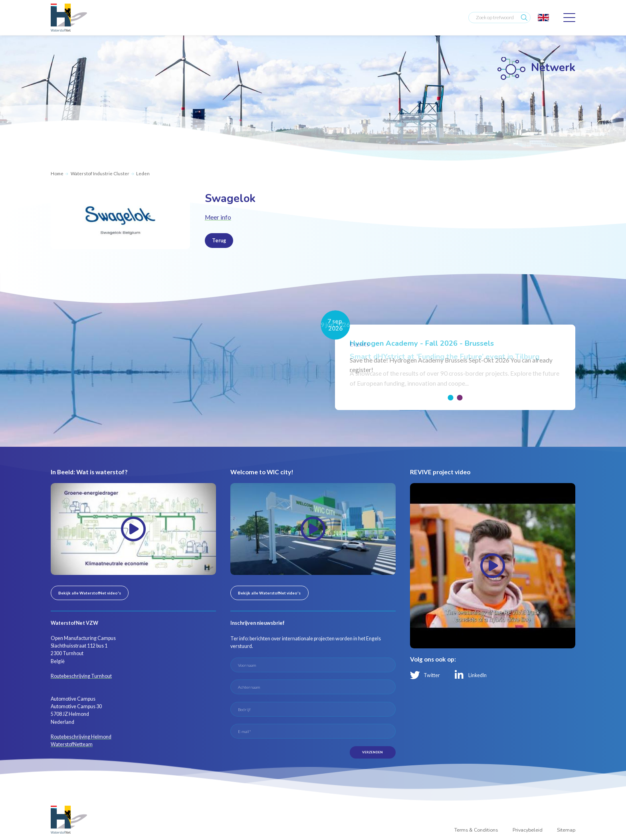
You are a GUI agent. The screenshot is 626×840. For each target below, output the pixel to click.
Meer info (218, 217)
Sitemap (566, 831)
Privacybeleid (528, 831)
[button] (451, 398)
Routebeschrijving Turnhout (81, 676)
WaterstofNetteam (72, 744)
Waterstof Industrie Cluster (100, 173)
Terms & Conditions (476, 831)
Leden (143, 173)
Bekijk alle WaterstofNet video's (90, 593)
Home (57, 173)
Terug (219, 241)
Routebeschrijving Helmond (81, 737)
